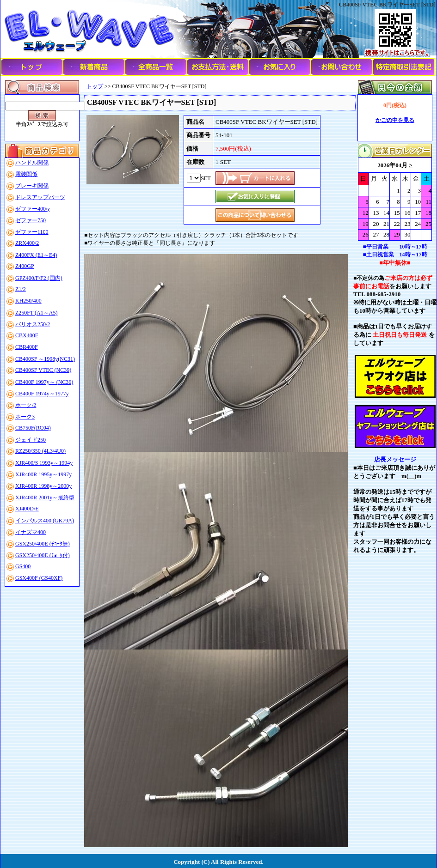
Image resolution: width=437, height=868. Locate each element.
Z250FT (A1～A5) (36, 313)
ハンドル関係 (32, 163)
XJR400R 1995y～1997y (43, 474)
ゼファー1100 (32, 232)
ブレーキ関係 (32, 186)
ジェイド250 (31, 440)
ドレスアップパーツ (40, 197)
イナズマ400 (31, 532)
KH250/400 (28, 301)
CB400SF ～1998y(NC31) (45, 359)
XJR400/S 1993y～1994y (44, 463)
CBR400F (27, 347)
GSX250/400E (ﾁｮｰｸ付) (43, 555)
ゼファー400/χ (33, 209)
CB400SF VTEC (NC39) (43, 370)
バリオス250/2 (33, 324)
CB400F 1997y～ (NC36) (44, 382)
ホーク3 (25, 417)
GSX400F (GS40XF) (39, 578)
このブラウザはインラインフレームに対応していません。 (395, 199)
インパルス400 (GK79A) (45, 521)
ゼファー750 (31, 220)
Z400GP (25, 266)
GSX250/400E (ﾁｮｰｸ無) (43, 544)
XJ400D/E (27, 509)
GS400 (23, 566)
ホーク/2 (26, 405)
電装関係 (26, 174)
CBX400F (27, 335)
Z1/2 (21, 289)
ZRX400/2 (27, 243)
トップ (95, 86)
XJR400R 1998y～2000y (43, 486)
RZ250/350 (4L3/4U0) (40, 451)
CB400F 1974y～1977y (42, 394)
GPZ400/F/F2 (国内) (39, 278)
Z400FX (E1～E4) (36, 255)
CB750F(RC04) (33, 428)
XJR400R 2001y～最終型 (45, 498)
